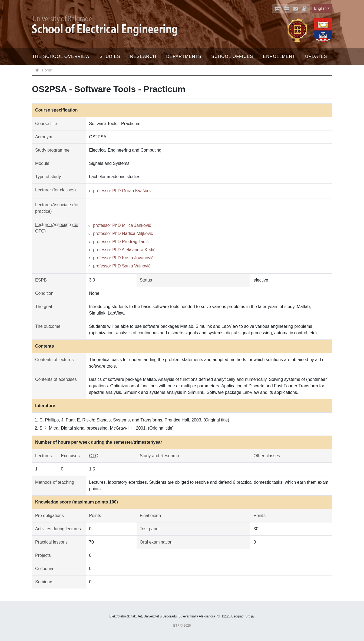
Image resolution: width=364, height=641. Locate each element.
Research (143, 56)
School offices (232, 56)
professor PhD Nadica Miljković (123, 233)
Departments (184, 56)
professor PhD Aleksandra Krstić (124, 250)
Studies (110, 56)
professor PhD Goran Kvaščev (122, 191)
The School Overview (61, 56)
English (320, 8)
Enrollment (279, 56)
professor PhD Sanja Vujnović (122, 266)
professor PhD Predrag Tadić (121, 242)
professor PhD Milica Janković (122, 225)
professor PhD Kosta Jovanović (123, 258)
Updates (316, 56)
